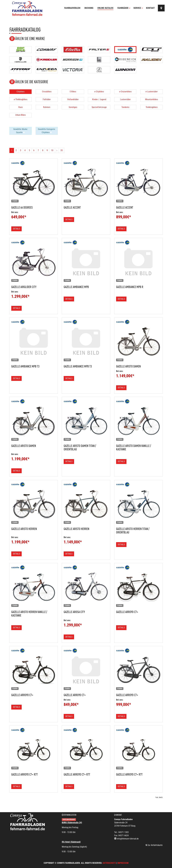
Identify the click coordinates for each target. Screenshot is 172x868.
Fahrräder (124, 8)
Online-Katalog (105, 8)
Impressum (123, 863)
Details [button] (16, 229)
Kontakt (150, 8)
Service (138, 8)
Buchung (89, 8)
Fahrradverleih (72, 8)
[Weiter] (57, 150)
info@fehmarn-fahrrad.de (128, 839)
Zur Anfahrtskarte (154, 845)
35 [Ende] (62, 150)
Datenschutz (109, 863)
